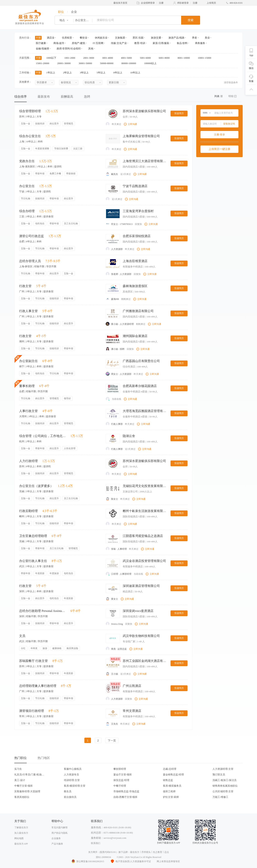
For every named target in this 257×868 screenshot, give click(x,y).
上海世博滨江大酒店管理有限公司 (145, 161)
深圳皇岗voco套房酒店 (138, 611)
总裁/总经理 (170, 769)
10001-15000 (206, 58)
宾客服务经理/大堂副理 (27, 791)
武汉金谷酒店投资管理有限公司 (144, 561)
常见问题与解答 (60, 828)
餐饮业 (84, 38)
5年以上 (102, 73)
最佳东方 (135, 852)
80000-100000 (130, 63)
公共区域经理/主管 (223, 791)
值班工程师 (169, 791)
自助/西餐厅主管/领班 (125, 797)
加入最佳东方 (21, 833)
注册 (161, 3)
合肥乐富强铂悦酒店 (137, 236)
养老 (194, 38)
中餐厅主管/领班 (24, 786)
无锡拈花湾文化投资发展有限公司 (145, 486)
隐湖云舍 (129, 436)
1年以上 (52, 73)
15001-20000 (44, 63)
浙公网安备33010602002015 (88, 861)
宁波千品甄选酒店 (135, 186)
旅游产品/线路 (176, 38)
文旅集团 (120, 38)
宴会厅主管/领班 (123, 775)
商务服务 (200, 43)
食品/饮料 (182, 43)
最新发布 (44, 97)
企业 (74, 12)
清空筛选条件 (231, 83)
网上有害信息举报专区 (168, 861)
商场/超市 (59, 43)
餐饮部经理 (120, 769)
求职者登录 (183, 3)
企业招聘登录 (148, 3)
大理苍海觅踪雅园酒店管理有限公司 (145, 411)
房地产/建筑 (78, 43)
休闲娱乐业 (101, 38)
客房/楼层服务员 (172, 786)
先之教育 (158, 852)
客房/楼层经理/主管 (75, 786)
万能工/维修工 (220, 797)
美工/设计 (20, 780)
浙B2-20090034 (103, 857)
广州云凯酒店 (132, 686)
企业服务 (56, 838)
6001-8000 (165, 58)
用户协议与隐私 (60, 833)
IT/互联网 (98, 43)
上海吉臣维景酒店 (135, 261)
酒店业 (51, 38)
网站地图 (19, 838)
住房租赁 (67, 38)
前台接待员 (70, 797)
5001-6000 (147, 58)
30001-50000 (87, 63)
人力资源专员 (71, 775)
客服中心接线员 (73, 769)
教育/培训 (140, 43)
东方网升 (93, 852)
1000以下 (53, 58)
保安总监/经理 (121, 780)
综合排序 (21, 97)
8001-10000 (185, 58)
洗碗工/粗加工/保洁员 (224, 780)
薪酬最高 (67, 97)
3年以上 (86, 73)
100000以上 (152, 63)
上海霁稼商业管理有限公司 (141, 136)
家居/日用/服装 (161, 43)
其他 (91, 49)
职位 (61, 12)
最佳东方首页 (120, 3)
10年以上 (137, 73)
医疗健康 (41, 43)
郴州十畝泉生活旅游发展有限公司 (145, 511)
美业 (207, 38)
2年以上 (69, 73)
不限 (38, 38)
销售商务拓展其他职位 (225, 786)
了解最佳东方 (21, 828)
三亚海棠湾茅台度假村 (138, 211)
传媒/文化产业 (119, 43)
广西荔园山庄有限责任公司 (141, 361)
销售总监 (168, 780)
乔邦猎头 (146, 852)
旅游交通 (156, 38)
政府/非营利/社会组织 (69, 49)
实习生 (18, 769)
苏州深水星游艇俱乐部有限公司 (144, 111)
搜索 (191, 20)
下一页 (112, 741)
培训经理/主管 (72, 780)
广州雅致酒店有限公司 (138, 311)
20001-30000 (65, 63)
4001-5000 (128, 58)
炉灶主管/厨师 (171, 797)
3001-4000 (109, 58)
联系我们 (96, 843)
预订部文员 (219, 775)
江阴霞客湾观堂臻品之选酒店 (143, 536)
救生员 (68, 791)
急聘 (87, 97)
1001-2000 (71, 58)
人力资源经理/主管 (223, 769)
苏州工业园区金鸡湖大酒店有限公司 (145, 661)
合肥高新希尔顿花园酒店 (140, 386)
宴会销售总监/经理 (173, 775)
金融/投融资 (42, 49)
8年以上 (119, 73)
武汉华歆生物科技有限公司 (141, 636)
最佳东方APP (21, 844)
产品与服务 (57, 844)
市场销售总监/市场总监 (126, 791)
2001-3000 (90, 58)
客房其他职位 (22, 797)
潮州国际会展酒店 (135, 336)
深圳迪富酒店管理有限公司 (141, 586)
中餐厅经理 (120, 786)
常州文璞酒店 (132, 711)
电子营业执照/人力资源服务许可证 (130, 861)
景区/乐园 (138, 38)
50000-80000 (108, 63)
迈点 (167, 852)
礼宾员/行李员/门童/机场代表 (29, 775)
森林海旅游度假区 (135, 286)
